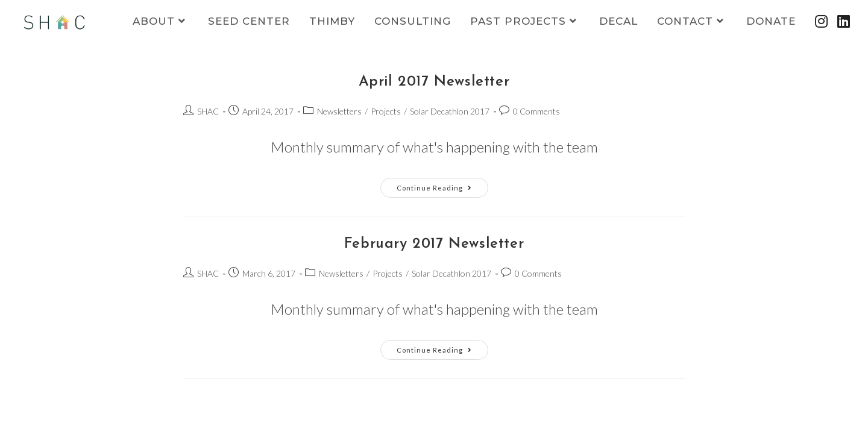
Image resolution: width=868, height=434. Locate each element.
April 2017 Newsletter (434, 82)
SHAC (208, 111)
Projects (386, 111)
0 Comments (536, 111)
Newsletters (339, 111)
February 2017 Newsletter (434, 244)
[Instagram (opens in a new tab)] (821, 21)
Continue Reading (442, 190)
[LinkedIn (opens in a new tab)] (844, 21)
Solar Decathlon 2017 (450, 111)
